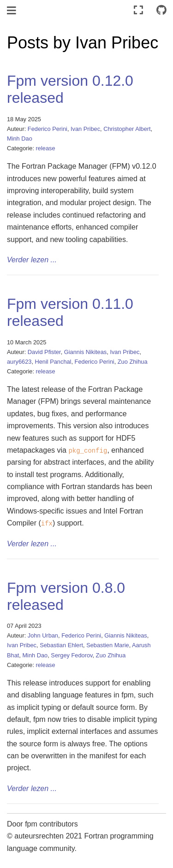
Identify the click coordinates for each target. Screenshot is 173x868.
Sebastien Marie (107, 645)
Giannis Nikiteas (85, 352)
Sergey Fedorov (72, 655)
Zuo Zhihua (133, 362)
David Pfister (44, 352)
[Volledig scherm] (138, 10)
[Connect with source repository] (161, 10)
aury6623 (19, 362)
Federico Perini (48, 129)
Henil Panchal (53, 362)
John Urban (43, 635)
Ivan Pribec (85, 129)
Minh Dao (20, 139)
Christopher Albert (127, 129)
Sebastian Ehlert (61, 645)
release (46, 148)
